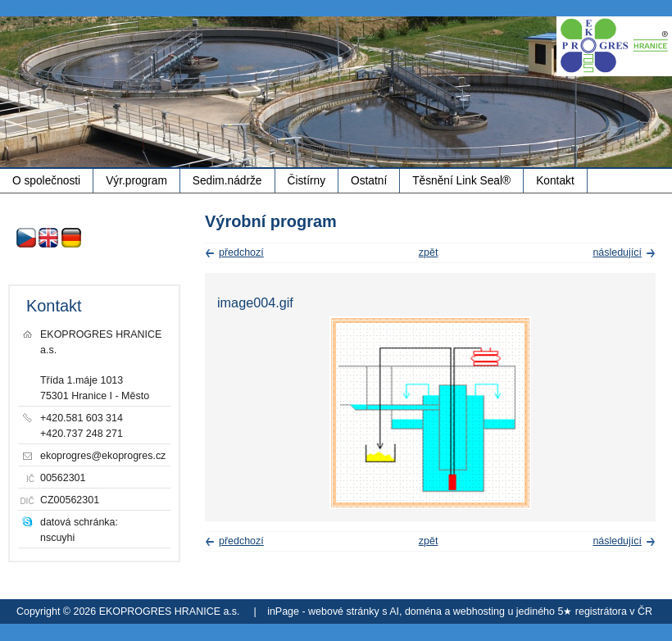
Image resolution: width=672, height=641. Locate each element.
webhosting (479, 611)
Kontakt (555, 181)
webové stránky (344, 611)
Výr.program (136, 181)
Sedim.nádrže (227, 181)
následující (617, 252)
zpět (429, 252)
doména (423, 611)
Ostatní (369, 181)
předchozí (241, 252)
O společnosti (46, 181)
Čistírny (307, 181)
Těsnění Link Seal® (461, 181)
